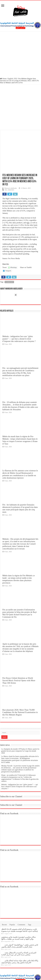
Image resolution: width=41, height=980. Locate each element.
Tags (29, 904)
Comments (21, 904)
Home (3, 79)
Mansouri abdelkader (11, 167)
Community (10, 261)
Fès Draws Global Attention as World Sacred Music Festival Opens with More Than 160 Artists (19, 660)
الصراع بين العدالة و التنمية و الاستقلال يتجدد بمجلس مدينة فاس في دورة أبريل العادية (19, 933)
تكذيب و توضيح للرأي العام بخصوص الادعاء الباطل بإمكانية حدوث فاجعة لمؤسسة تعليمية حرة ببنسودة (20, 909)
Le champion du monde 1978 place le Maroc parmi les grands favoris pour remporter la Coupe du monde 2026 (20, 730)
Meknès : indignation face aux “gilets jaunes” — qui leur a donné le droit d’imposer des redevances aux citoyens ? (19, 318)
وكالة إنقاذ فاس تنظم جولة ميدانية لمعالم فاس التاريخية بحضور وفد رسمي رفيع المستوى (20, 941)
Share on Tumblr (26, 247)
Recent (4, 904)
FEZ (16, 79)
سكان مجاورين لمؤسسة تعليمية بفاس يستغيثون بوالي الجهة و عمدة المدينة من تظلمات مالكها (18, 917)
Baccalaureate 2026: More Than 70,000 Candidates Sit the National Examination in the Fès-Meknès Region (20, 692)
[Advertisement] (20, 55)
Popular (12, 904)
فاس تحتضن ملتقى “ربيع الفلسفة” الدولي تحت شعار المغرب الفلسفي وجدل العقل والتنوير (20, 925)
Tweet (5, 247)
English (10, 79)
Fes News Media (14, 238)
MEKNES (11, 169)
